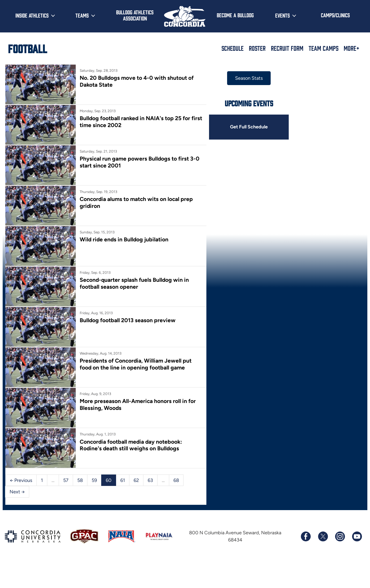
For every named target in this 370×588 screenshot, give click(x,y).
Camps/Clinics (335, 15)
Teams (82, 15)
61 (123, 473)
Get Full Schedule (245, 127)
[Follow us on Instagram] (340, 530)
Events (282, 15)
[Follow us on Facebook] (306, 530)
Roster (257, 48)
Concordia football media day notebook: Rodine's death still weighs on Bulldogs (130, 439)
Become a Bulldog (235, 15)
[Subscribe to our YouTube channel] (357, 530)
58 (80, 473)
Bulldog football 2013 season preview (126, 316)
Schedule (233, 48)
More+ (352, 48)
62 (136, 473)
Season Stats (245, 78)
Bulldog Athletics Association (135, 15)
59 (94, 473)
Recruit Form (287, 48)
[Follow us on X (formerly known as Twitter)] (323, 530)
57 (66, 473)
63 (150, 473)
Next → (17, 485)
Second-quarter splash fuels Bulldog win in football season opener (133, 280)
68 (176, 473)
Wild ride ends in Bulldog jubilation (123, 237)
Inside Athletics (32, 15)
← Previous (21, 473)
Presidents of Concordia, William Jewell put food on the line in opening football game (135, 359)
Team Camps (324, 48)
